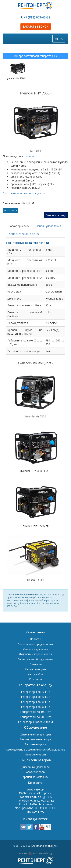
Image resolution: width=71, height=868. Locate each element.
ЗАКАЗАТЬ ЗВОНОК (36, 27)
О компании (35, 632)
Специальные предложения (35, 644)
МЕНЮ (60, 40)
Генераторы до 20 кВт (35, 697)
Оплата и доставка (36, 649)
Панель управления (48, 226)
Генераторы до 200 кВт (35, 717)
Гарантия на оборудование (35, 659)
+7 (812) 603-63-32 (37, 17)
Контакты (35, 679)
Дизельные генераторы (36, 734)
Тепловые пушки (35, 744)
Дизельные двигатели (35, 767)
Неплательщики (35, 669)
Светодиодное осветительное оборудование (36, 749)
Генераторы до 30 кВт (35, 702)
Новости (35, 639)
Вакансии (36, 664)
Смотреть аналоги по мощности (24, 193)
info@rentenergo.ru (40, 804)
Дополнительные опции (24, 234)
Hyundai (29, 156)
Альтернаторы (36, 772)
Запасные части (36, 754)
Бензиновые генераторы (36, 739)
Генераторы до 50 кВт (35, 707)
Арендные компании (35, 777)
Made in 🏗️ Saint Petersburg (35, 853)
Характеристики (19, 226)
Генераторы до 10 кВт (35, 692)
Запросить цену (56, 215)
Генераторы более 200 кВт (36, 722)
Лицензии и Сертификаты (35, 654)
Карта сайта (36, 674)
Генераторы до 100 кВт (35, 712)
